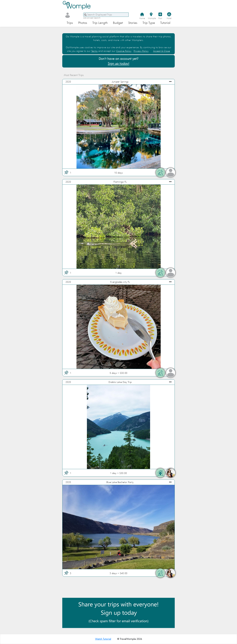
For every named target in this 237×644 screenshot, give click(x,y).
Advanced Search (92, 18)
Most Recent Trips (78, 75)
